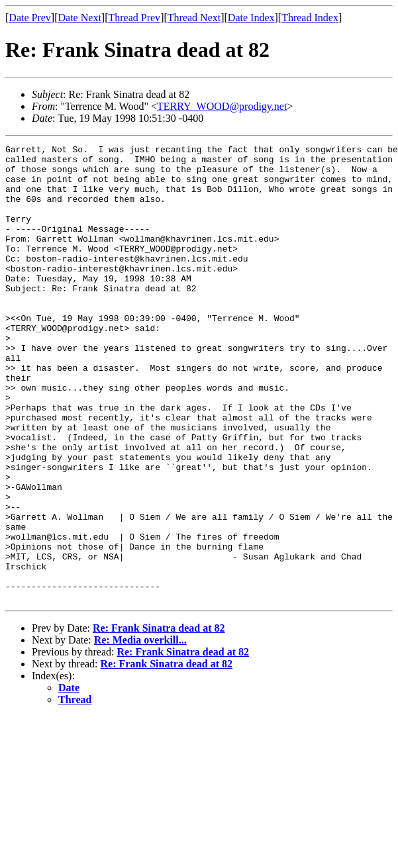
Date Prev (30, 18)
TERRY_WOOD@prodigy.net (222, 106)
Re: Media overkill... (140, 731)
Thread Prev (134, 18)
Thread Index (310, 18)
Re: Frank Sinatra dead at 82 (159, 719)
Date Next (80, 18)
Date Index (251, 18)
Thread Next (194, 18)
